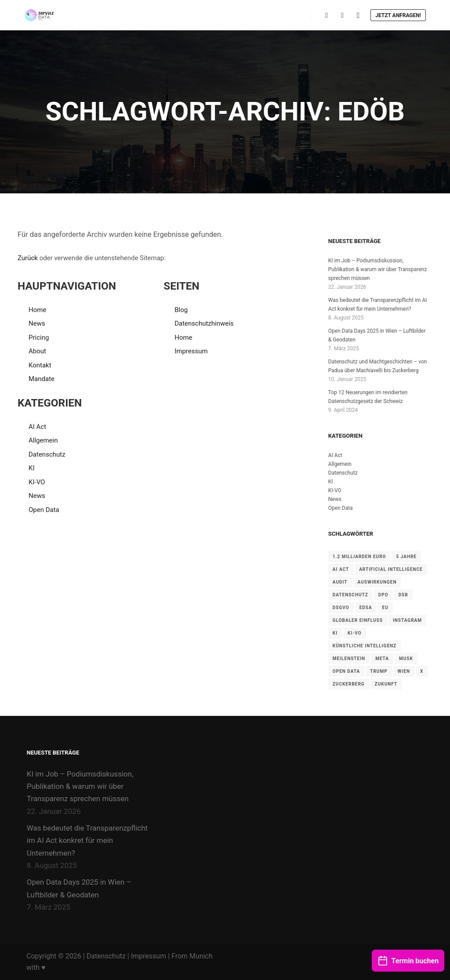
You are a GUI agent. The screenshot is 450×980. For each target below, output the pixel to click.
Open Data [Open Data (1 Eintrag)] (346, 671)
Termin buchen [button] (408, 959)
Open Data (44, 510)
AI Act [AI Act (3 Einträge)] (341, 569)
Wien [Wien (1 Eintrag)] (404, 671)
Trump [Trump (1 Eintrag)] (379, 671)
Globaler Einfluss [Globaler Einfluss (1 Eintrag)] (358, 620)
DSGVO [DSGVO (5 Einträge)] (341, 608)
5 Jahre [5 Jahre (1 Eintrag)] (406, 557)
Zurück (28, 258)
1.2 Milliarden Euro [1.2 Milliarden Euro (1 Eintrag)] (359, 557)
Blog (181, 310)
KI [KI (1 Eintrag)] (335, 633)
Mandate (42, 379)
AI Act (37, 427)
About (37, 351)
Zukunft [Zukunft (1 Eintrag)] (386, 684)
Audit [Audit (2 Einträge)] (340, 582)
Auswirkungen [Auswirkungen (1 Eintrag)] (377, 582)
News (37, 323)
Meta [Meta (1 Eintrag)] (382, 659)
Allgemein (43, 440)
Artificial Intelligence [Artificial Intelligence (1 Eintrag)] (391, 569)
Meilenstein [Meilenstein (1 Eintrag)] (349, 659)
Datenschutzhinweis (204, 323)
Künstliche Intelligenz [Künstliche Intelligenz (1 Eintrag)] (365, 646)
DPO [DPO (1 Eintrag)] (383, 595)
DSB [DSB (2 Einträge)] (403, 595)
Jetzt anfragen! (398, 15)
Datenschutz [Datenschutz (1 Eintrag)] (350, 595)
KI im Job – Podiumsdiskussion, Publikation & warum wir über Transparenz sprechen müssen (377, 269)
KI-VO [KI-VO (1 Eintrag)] (355, 633)
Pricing (39, 338)
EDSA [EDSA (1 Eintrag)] (366, 608)
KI (32, 468)
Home (37, 310)
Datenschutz (47, 454)
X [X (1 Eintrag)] (422, 671)
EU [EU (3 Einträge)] (385, 608)
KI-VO (37, 482)
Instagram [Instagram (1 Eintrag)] (407, 620)
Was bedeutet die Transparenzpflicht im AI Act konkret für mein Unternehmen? (87, 840)
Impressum (191, 351)
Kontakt (40, 365)
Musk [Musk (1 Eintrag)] (406, 659)
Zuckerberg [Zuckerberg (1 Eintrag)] (349, 684)
